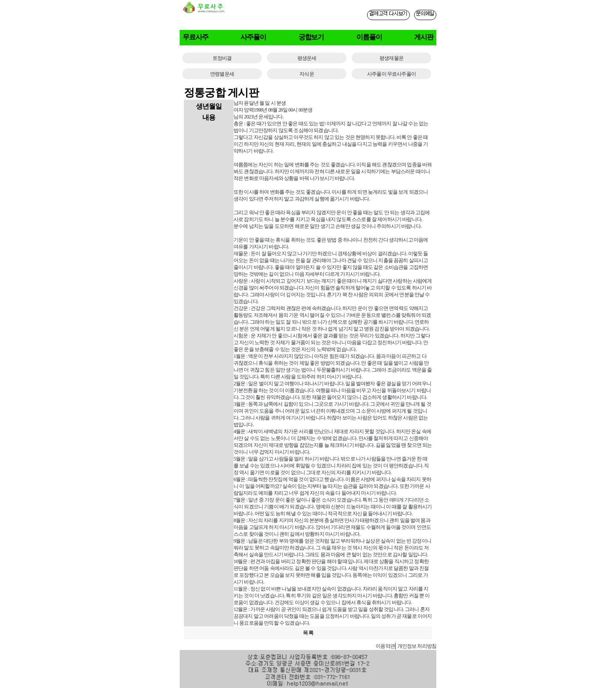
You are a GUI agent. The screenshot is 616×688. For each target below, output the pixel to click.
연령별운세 (222, 74)
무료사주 (195, 37)
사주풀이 (253, 37)
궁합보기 (311, 37)
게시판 (424, 37)
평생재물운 (391, 58)
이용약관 (385, 646)
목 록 (308, 633)
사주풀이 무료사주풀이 (391, 74)
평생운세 (307, 58)
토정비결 (222, 58)
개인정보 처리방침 (417, 646)
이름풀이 (369, 37)
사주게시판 (358, 646)
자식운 (307, 74)
